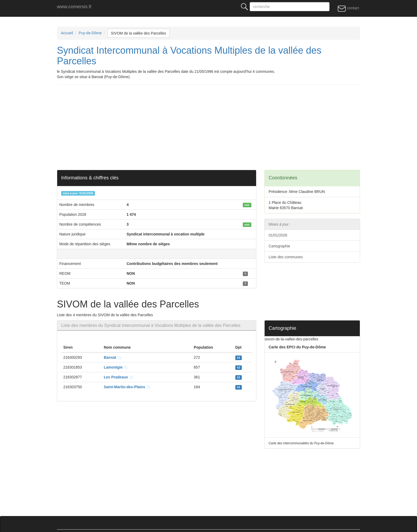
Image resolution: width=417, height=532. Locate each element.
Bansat (112, 357)
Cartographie (279, 246)
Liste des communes (286, 257)
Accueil (67, 33)
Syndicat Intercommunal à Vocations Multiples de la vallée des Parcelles (189, 56)
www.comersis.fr (74, 7)
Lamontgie (116, 367)
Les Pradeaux (118, 377)
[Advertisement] (216, 127)
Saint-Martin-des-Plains (127, 387)
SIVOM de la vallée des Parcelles (139, 33)
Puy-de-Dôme (90, 33)
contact (348, 8)
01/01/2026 (278, 235)
